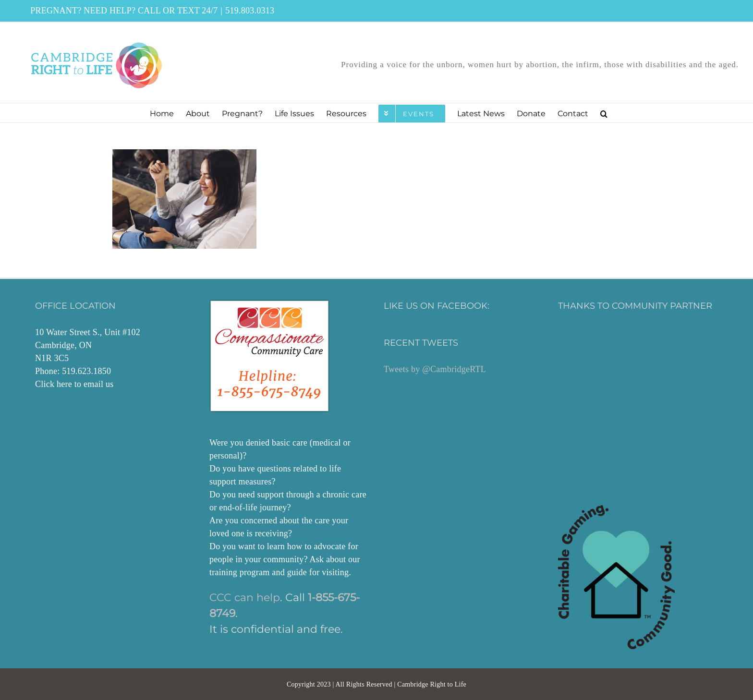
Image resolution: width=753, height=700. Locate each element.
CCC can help (245, 597)
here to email (80, 384)
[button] (604, 113)
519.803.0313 (250, 11)
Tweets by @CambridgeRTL (435, 369)
